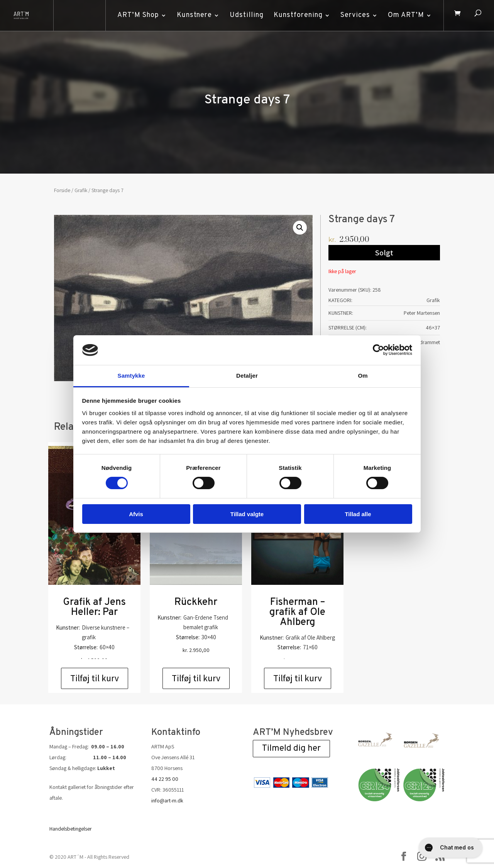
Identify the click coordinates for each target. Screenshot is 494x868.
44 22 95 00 (165, 779)
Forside (62, 190)
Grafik (81, 190)
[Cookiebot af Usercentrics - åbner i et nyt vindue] (378, 350)
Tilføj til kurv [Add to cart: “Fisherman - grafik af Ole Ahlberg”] (298, 678)
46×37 (433, 328)
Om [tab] (363, 376)
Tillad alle (358, 514)
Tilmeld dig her (291, 749)
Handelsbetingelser (71, 829)
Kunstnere (192, 15)
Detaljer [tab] (247, 376)
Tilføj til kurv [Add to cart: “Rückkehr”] (196, 678)
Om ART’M (404, 15)
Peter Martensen (422, 313)
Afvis (136, 514)
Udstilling (244, 15)
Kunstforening (296, 15)
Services (353, 15)
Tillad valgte (247, 514)
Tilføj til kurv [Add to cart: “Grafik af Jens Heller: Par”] (95, 678)
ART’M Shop (136, 15)
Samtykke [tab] (131, 376)
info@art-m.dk (167, 800)
